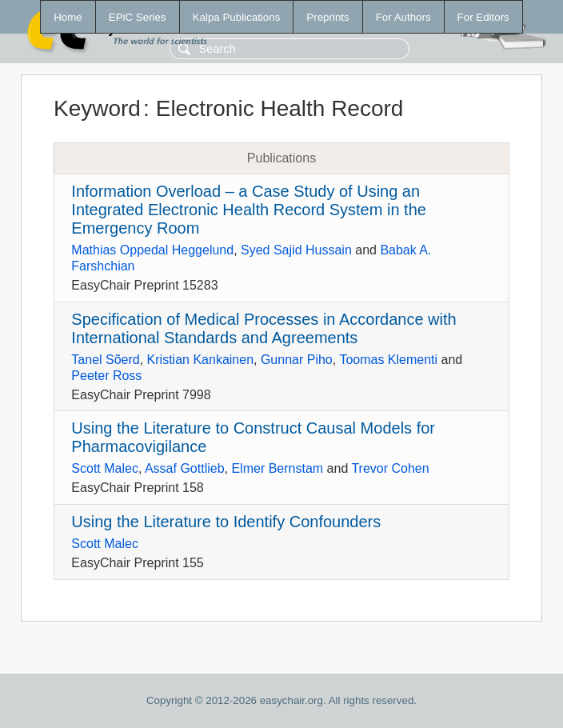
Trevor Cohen (390, 468)
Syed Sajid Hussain (296, 250)
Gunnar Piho (297, 360)
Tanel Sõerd (105, 360)
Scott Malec (105, 468)
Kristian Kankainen (200, 360)
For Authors (403, 17)
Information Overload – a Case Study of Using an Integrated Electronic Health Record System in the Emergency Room (249, 210)
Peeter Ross (106, 376)
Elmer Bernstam (277, 468)
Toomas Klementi (388, 360)
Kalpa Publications (237, 17)
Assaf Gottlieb (185, 468)
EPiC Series (138, 17)
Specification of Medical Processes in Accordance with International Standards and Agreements (264, 328)
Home (68, 17)
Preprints (327, 17)
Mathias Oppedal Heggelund (152, 250)
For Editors (483, 17)
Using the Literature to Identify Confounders (226, 522)
